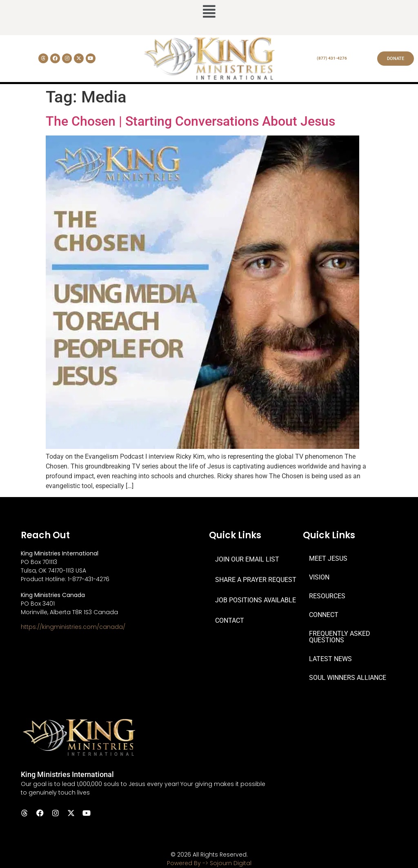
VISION (319, 577)
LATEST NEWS (330, 659)
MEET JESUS (328, 558)
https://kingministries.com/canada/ (73, 627)
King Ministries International (67, 774)
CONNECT (324, 615)
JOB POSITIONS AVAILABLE (256, 600)
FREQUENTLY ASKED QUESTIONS (340, 637)
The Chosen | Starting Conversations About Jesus (190, 121)
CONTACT (230, 620)
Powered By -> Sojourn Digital (209, 863)
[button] (209, 12)
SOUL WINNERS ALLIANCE (348, 678)
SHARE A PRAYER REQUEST (256, 580)
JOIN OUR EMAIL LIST (247, 559)
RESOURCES (327, 596)
